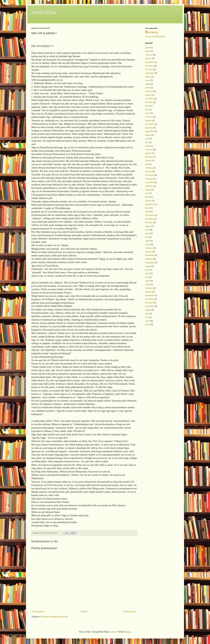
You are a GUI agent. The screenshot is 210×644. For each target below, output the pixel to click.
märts (148, 51)
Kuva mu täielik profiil (155, 36)
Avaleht (84, 611)
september (150, 73)
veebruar (149, 55)
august (148, 77)
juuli (147, 139)
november (149, 66)
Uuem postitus (38, 611)
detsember (150, 62)
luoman (113, 632)
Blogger (127, 632)
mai (147, 109)
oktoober (149, 69)
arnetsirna (44, 12)
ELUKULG (153, 32)
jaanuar (148, 58)
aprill (147, 48)
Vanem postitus (130, 611)
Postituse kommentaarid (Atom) (54, 617)
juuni (147, 80)
